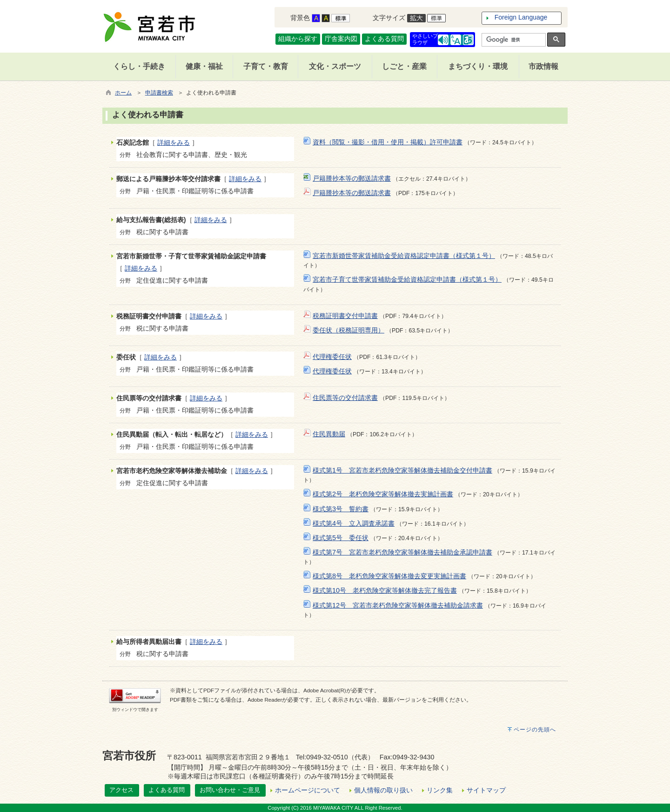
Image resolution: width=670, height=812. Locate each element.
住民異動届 (329, 434)
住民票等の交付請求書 (345, 398)
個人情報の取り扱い (383, 790)
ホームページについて (308, 790)
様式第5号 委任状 (341, 538)
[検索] (513, 40)
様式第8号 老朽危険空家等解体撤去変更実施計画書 (389, 576)
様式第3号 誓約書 (341, 509)
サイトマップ (486, 790)
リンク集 (440, 790)
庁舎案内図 (341, 39)
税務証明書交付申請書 (345, 316)
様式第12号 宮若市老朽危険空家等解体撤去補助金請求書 (398, 605)
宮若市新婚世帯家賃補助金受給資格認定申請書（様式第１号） (404, 256)
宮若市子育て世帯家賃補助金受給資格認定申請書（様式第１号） (407, 279)
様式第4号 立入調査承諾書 (354, 523)
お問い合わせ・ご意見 (230, 790)
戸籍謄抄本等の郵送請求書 (352, 178)
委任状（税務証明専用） (348, 330)
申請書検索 (159, 93)
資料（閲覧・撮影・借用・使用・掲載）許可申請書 (388, 142)
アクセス (121, 790)
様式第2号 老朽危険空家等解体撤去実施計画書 (383, 494)
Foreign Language (521, 17)
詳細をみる (174, 142)
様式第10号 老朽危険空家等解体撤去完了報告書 (385, 590)
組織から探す (298, 39)
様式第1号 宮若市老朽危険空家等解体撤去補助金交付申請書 (402, 470)
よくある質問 (384, 39)
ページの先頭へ (535, 730)
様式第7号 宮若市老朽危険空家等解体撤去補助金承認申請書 (402, 552)
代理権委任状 (332, 357)
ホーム (123, 93)
